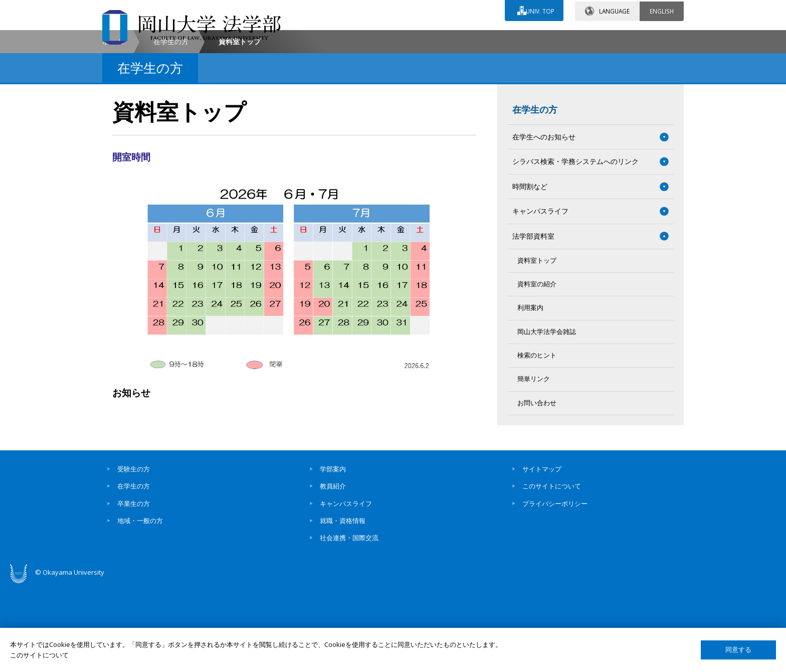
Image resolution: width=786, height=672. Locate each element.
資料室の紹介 (537, 370)
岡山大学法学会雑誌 (547, 417)
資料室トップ (537, 346)
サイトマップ (542, 555)
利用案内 (530, 393)
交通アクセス (509, 39)
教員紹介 (333, 572)
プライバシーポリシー (555, 589)
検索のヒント (537, 441)
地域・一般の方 (140, 606)
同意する (738, 650)
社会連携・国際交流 (349, 623)
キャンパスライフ (346, 589)
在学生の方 (171, 127)
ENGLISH (662, 10)
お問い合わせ (420, 39)
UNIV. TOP (539, 10)
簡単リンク (534, 465)
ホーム (113, 127)
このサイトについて (552, 572)
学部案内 (333, 555)
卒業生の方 (134, 589)
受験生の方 (134, 555)
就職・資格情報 (343, 606)
